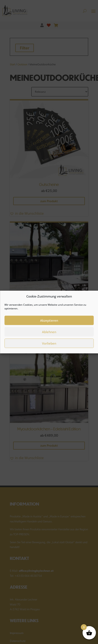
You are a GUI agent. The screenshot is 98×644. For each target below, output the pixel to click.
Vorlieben (49, 346)
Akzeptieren (49, 323)
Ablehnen (49, 335)
